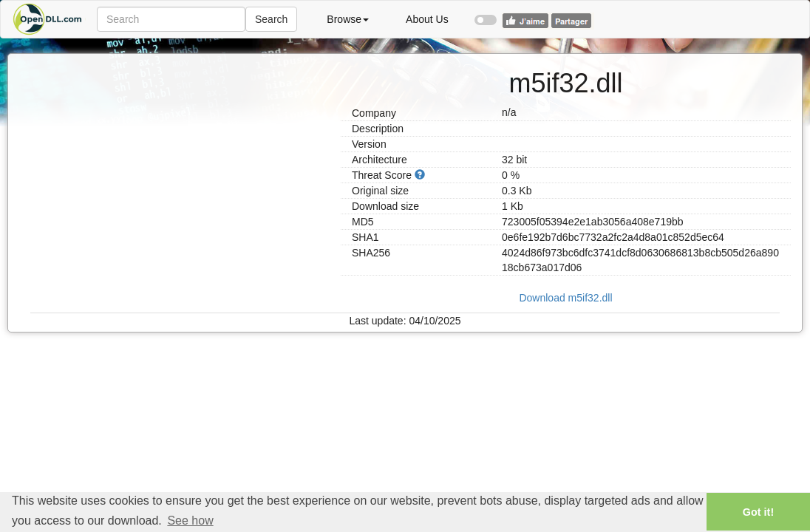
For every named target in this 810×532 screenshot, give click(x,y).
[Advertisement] (180, 157)
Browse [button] (348, 19)
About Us (427, 19)
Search (271, 19)
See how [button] (190, 521)
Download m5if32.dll (565, 298)
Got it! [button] (758, 512)
